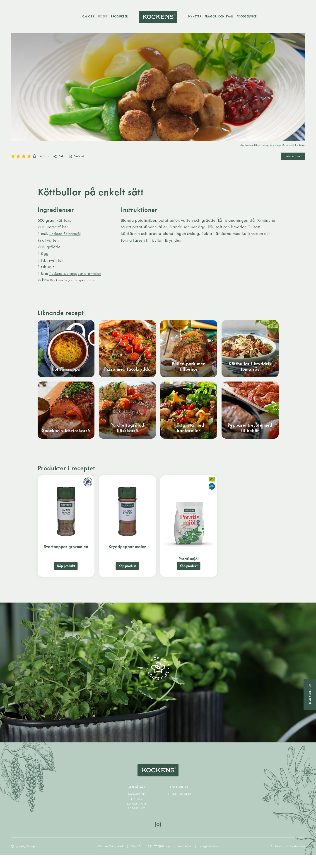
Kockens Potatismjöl (67, 237)
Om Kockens (136, 806)
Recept (98, 18)
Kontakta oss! (310, 694)
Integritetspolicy (180, 806)
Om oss (84, 18)
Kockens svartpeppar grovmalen (79, 277)
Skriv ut (84, 159)
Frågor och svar (223, 18)
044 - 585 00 (183, 859)
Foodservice (251, 18)
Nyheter (199, 18)
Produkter (115, 18)
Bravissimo (298, 859)
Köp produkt (66, 573)
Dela (62, 159)
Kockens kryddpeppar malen (77, 284)
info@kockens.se (210, 859)
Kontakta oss (137, 815)
